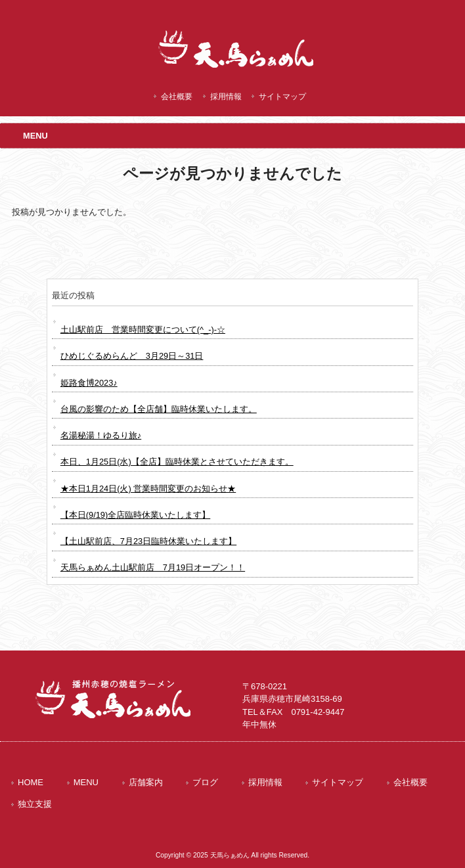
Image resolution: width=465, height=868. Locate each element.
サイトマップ (282, 97)
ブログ (205, 782)
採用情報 (226, 97)
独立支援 (35, 804)
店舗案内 (146, 782)
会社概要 (177, 97)
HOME (31, 782)
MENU (86, 782)
